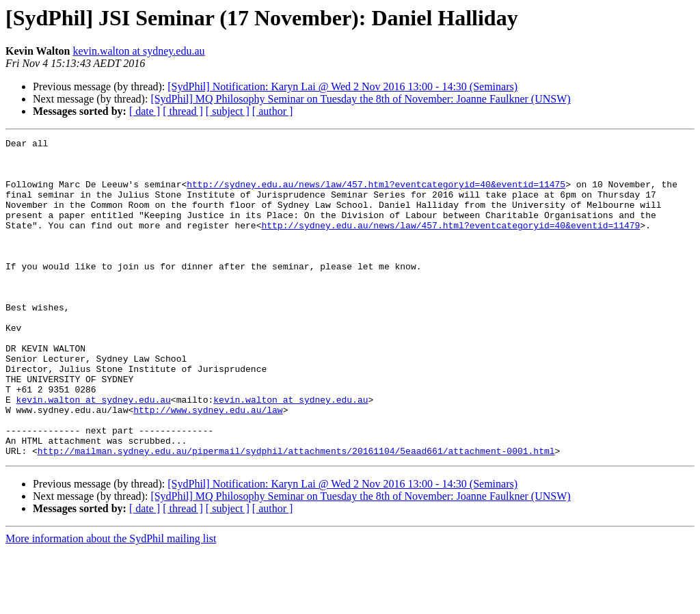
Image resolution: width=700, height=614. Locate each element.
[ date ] (145, 111)
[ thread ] (183, 111)
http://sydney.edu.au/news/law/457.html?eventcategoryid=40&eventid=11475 (376, 194)
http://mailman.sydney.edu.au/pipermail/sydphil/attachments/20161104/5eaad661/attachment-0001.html (296, 514)
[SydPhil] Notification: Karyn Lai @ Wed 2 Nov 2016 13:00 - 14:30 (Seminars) (342, 86)
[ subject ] (228, 111)
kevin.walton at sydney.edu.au (138, 51)
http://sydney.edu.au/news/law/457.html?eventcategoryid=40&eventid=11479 (450, 243)
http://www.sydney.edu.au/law (208, 465)
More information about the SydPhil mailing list (111, 602)
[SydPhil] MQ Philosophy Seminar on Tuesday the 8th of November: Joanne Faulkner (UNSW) (360, 99)
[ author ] (273, 111)
